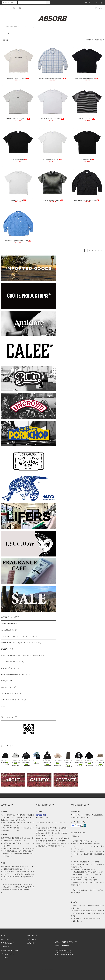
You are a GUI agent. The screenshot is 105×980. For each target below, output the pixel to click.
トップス (35, 27)
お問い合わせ (97, 8)
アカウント (86, 3)
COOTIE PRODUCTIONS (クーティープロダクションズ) (18, 27)
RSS (3, 958)
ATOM (7, 958)
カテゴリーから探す (14, 8)
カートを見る (32, 939)
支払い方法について (7, 939)
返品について (5, 947)
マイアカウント (32, 936)
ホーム (4, 8)
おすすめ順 (89, 40)
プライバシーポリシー (8, 954)
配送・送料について (7, 943)
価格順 (97, 40)
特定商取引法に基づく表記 (10, 950)
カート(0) (98, 3)
